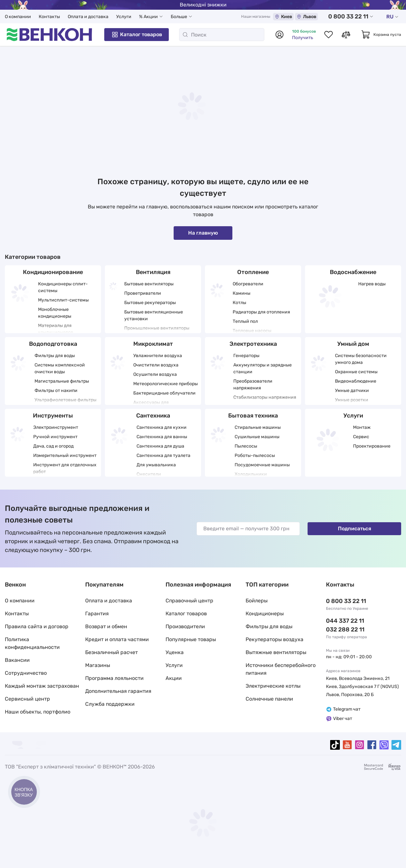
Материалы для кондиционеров (56, 329)
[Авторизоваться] (279, 35)
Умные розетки (352, 400)
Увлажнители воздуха (158, 356)
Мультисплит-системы (63, 300)
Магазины (98, 665)
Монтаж (362, 427)
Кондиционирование (53, 272)
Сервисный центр (27, 699)
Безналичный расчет (112, 652)
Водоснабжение (353, 272)
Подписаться (355, 529)
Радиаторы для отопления (261, 312)
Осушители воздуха (155, 374)
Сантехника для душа (160, 446)
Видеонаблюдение (356, 381)
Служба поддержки (110, 704)
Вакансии (17, 660)
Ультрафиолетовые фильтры (66, 400)
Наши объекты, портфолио (38, 712)
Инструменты (53, 416)
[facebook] (372, 745)
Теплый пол (245, 321)
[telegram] (396, 745)
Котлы (239, 303)
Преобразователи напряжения (253, 385)
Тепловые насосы (252, 331)
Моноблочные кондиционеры (55, 313)
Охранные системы (356, 372)
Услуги (124, 17)
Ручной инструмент (55, 437)
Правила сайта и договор (37, 626)
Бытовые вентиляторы (149, 284)
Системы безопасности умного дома (361, 359)
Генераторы (246, 356)
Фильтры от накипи (56, 391)
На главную (203, 233)
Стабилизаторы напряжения (265, 397)
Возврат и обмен (106, 626)
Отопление (253, 272)
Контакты (49, 17)
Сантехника (153, 416)
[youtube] (347, 745)
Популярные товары (191, 639)
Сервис (361, 437)
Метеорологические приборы (166, 384)
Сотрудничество (26, 673)
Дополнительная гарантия (118, 691)
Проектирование (372, 446)
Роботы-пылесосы (255, 455)
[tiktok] (335, 745)
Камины (242, 293)
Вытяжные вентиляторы (276, 652)
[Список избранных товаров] (329, 35)
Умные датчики (352, 391)
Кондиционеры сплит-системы (63, 287)
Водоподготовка (53, 344)
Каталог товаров (137, 35)
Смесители (149, 474)
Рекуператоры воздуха (274, 639)
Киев (283, 17)
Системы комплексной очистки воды (60, 368)
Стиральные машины (258, 427)
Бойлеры (257, 601)
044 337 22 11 (345, 621)
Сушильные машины (257, 437)
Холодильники (251, 474)
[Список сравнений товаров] (346, 35)
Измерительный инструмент (65, 455)
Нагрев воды (372, 284)
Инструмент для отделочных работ (65, 468)
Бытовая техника (253, 416)
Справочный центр (189, 601)
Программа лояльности (114, 678)
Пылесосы (246, 446)
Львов (306, 17)
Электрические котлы (273, 686)
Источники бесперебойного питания (281, 669)
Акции (174, 678)
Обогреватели (248, 284)
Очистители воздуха (156, 365)
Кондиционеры (265, 614)
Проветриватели (143, 293)
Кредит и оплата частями (117, 639)
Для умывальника (156, 465)
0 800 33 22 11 (351, 16)
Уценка (175, 652)
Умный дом (353, 344)
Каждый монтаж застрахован (42, 686)
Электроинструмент (56, 427)
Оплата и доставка (88, 17)
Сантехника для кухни (162, 427)
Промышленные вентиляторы (157, 328)
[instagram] (360, 745)
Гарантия (97, 614)
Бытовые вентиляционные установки (154, 315)
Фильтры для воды (55, 356)
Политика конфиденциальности (32, 643)
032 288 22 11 (345, 630)
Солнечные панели (269, 699)
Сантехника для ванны (162, 437)
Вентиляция (153, 272)
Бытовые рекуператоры (150, 303)
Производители (185, 626)
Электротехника (253, 344)
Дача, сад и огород (53, 446)
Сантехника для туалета (163, 455)
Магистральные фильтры (62, 381)
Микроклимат (153, 344)
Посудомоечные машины (262, 465)
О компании (18, 17)
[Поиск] (222, 35)
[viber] (384, 745)
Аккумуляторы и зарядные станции (263, 368)
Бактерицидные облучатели (164, 393)
